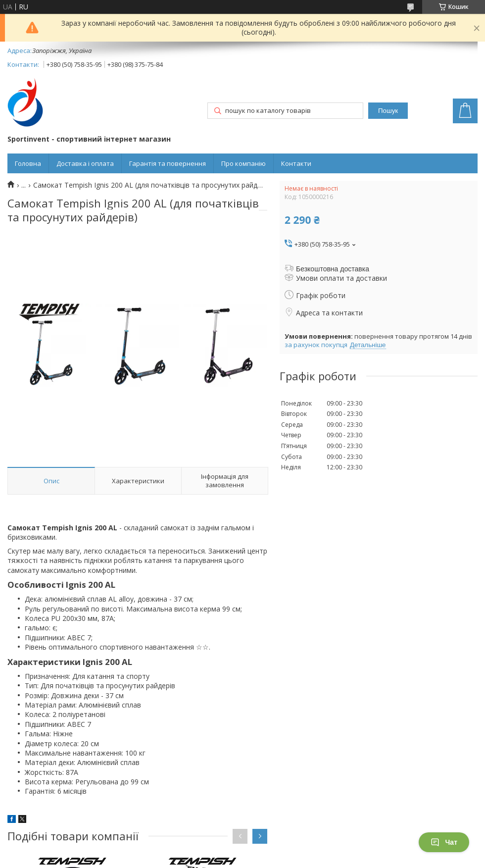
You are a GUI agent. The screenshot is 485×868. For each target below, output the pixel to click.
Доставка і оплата (85, 163)
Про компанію (243, 163)
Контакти (296, 163)
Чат (444, 842)
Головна (28, 163)
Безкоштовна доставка (333, 269)
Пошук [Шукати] (388, 111)
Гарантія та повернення (168, 163)
